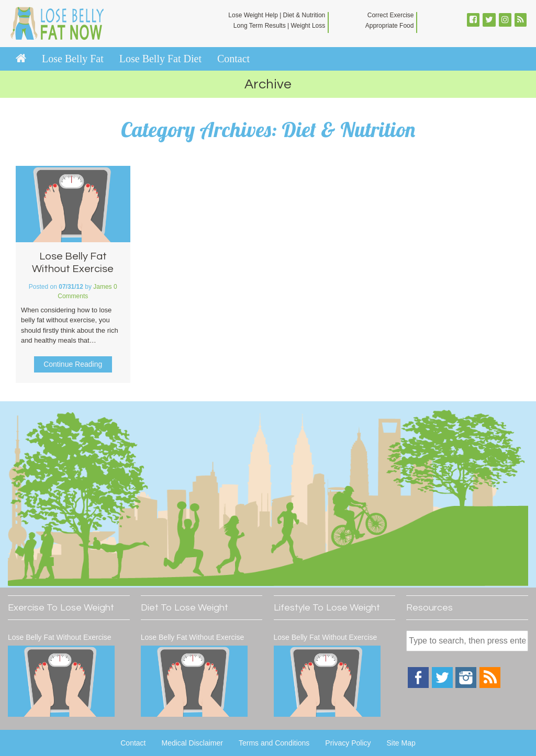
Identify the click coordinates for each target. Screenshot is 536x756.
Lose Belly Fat (73, 59)
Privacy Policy (348, 743)
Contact (233, 59)
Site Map (401, 743)
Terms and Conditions (274, 743)
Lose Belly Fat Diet (160, 59)
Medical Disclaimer (192, 743)
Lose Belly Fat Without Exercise (60, 637)
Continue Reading (73, 364)
